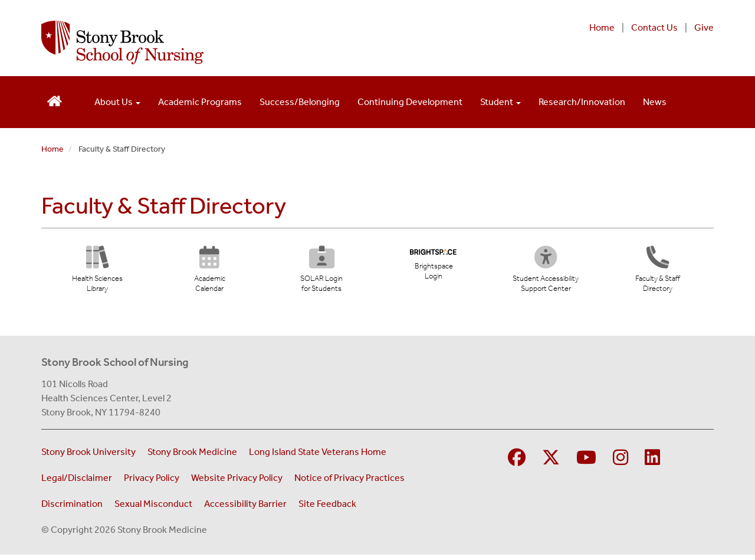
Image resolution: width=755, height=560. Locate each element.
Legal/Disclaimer (77, 483)
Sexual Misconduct (153, 509)
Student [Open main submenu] (500, 102)
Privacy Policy (152, 483)
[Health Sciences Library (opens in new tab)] (97, 274)
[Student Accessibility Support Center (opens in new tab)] (549, 274)
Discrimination (72, 509)
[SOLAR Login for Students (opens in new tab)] (321, 274)
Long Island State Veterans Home (318, 457)
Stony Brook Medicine (192, 457)
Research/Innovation (582, 102)
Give (704, 27)
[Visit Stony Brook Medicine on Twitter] (551, 464)
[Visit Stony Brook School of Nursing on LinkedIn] (652, 464)
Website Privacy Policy (237, 483)
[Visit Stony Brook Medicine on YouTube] (586, 464)
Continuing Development (410, 102)
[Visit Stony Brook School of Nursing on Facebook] (517, 464)
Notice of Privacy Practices (349, 483)
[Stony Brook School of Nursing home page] (256, 42)
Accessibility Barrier (245, 509)
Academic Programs (200, 102)
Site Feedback (327, 509)
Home (602, 27)
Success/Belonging (300, 102)
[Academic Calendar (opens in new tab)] (209, 274)
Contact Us (654, 27)
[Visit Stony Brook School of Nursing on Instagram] (621, 464)
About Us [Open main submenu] (117, 102)
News (655, 102)
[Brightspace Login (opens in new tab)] (433, 267)
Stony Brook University (88, 457)
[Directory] (658, 274)
